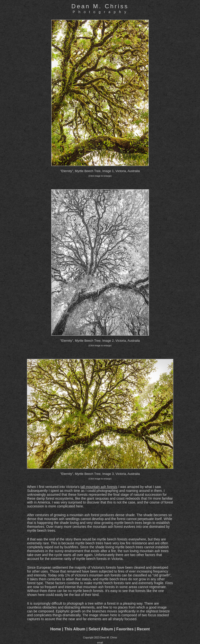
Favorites (125, 629)
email (100, 643)
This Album (75, 629)
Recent (143, 629)
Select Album (101, 629)
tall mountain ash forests (99, 487)
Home (56, 629)
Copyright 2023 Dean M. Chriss (100, 638)
